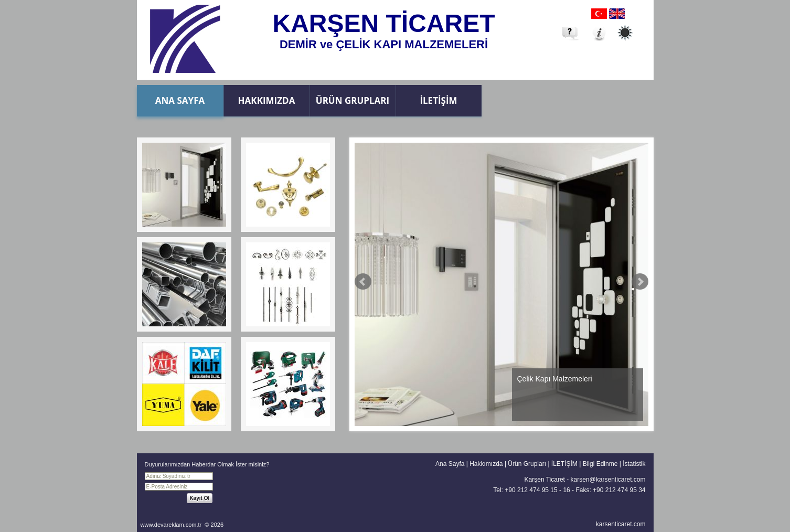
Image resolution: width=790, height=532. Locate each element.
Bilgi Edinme (600, 464)
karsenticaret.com (621, 524)
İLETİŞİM (438, 100)
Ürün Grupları (353, 100)
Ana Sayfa (180, 100)
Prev (363, 282)
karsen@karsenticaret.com (608, 480)
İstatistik (634, 464)
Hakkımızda (267, 100)
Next (640, 282)
